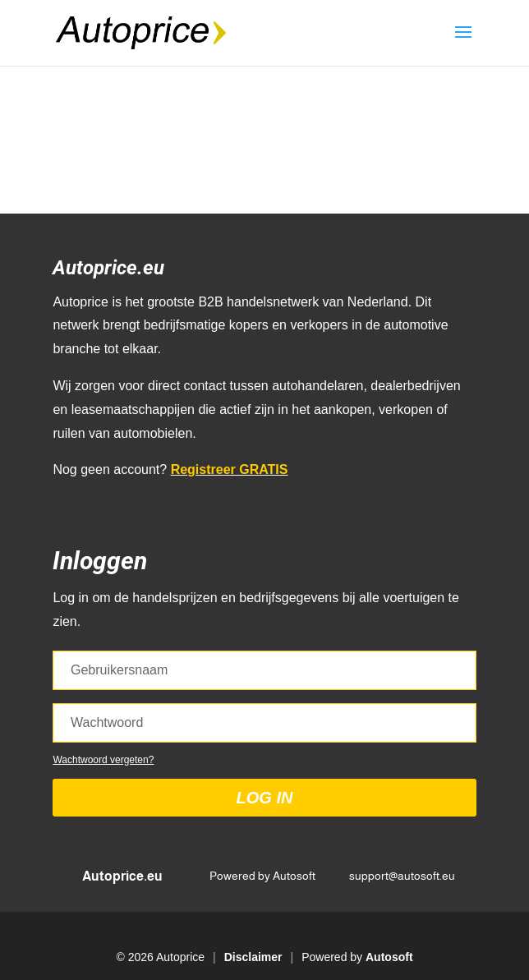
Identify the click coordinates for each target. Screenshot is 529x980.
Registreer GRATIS (230, 469)
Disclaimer (253, 957)
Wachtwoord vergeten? (103, 760)
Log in (265, 798)
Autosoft (389, 957)
